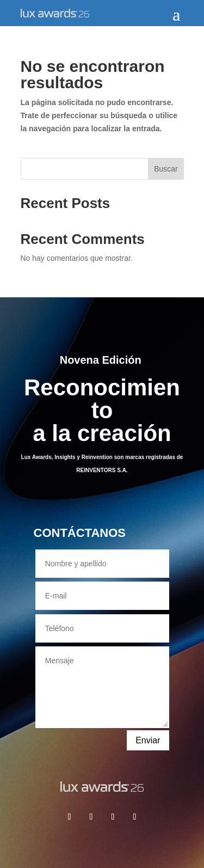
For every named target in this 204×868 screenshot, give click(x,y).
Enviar (148, 740)
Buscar (166, 169)
